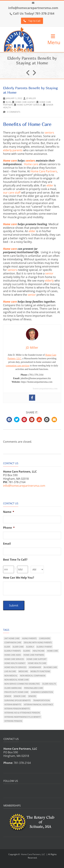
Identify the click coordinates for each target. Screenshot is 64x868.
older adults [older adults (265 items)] (49, 684)
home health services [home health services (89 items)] (15, 667)
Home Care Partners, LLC (33, 854)
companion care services (18, 366)
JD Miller (31, 98)
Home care (10, 161)
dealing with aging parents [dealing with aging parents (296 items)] (38, 642)
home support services (28, 105)
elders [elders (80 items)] (27, 651)
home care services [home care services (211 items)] (14, 659)
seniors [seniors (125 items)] (32, 696)
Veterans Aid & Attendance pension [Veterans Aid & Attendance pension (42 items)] (22, 713)
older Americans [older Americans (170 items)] (13, 688)
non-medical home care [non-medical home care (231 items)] (17, 680)
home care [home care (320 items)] (52, 651)
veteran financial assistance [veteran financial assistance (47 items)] (38, 704)
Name (9, 512)
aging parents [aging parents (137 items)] (29, 638)
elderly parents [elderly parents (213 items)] (13, 651)
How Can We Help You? (19, 578)
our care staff (12, 193)
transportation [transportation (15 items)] (41, 700)
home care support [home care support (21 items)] (37, 659)
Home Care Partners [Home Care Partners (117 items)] (34, 655)
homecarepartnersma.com (45, 389)
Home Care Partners (44, 171)
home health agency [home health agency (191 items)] (15, 663)
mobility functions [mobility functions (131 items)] (40, 671)
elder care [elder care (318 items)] (18, 647)
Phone (9, 528)
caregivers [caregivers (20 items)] (45, 638)
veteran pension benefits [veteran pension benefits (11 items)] (17, 709)
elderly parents (13, 150)
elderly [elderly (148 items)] (30, 647)
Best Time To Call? (15, 560)
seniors (49, 133)
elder (50, 185)
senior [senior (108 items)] (8, 696)
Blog (7, 102)
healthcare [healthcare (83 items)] (39, 651)
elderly (49, 281)
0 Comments (12, 112)
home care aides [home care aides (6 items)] (13, 655)
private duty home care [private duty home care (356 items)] (16, 692)
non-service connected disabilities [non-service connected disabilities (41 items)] (22, 684)
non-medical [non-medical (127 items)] (11, 676)
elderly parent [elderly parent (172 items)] (44, 647)
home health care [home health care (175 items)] (37, 663)
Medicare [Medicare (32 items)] (23, 671)
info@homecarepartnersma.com (33, 8)
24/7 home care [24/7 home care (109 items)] (12, 638)
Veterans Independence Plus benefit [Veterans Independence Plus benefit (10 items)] (23, 717)
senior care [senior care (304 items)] (20, 696)
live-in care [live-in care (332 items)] (10, 671)
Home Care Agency (24, 102)
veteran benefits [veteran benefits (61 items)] (13, 704)
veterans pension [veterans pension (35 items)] (13, 721)
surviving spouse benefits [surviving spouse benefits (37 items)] (17, 700)
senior (49, 273)
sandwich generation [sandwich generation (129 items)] (42, 692)
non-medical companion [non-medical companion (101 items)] (33, 676)
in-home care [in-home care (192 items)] (50, 667)
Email (7, 544)
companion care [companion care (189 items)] (13, 642)
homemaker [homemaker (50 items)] (35, 667)
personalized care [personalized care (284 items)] (34, 688)
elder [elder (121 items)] (7, 647)
